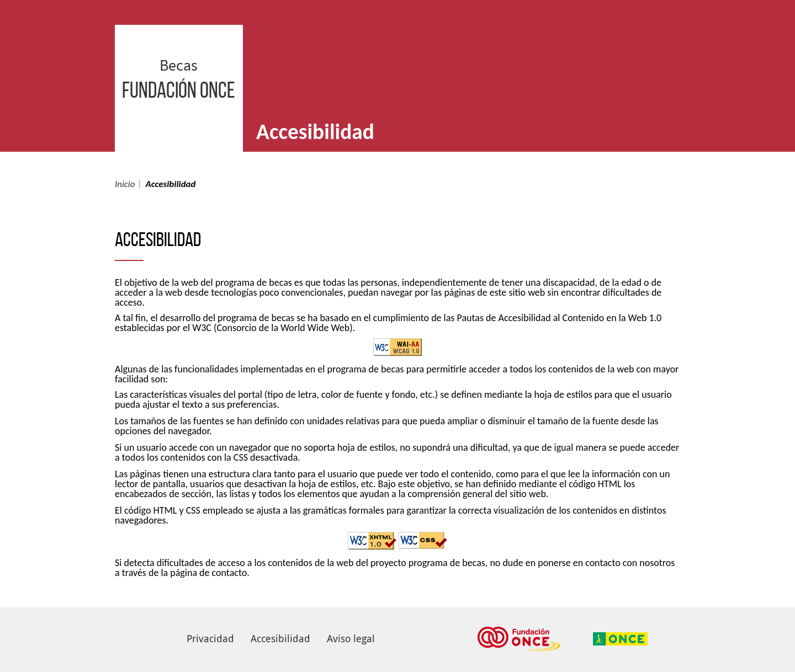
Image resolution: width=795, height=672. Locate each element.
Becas (179, 110)
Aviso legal (351, 638)
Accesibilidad (280, 638)
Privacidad (210, 638)
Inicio (125, 184)
